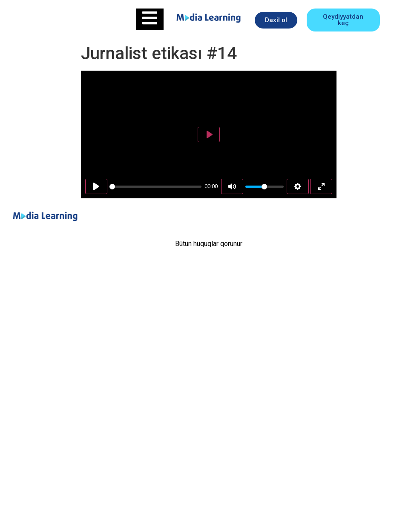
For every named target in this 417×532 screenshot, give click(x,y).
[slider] (155, 187)
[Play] (96, 186)
